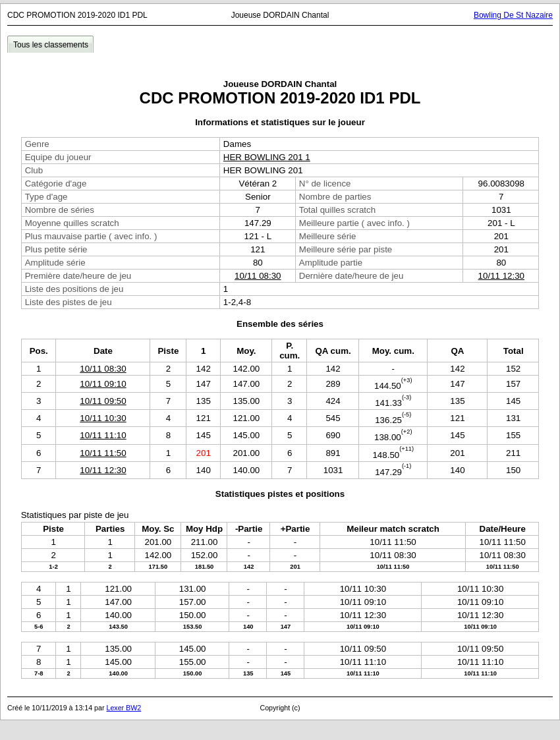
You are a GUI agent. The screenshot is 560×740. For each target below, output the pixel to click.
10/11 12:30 (501, 276)
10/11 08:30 (258, 276)
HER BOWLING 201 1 (267, 157)
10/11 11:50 (103, 453)
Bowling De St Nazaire (513, 15)
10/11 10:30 (103, 418)
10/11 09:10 (103, 384)
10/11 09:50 (103, 401)
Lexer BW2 (124, 708)
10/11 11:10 (103, 435)
